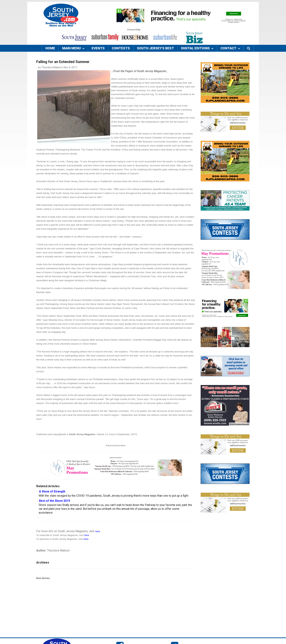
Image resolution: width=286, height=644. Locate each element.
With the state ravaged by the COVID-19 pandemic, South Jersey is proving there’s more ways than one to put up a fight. (114, 496)
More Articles (43, 578)
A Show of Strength (52, 492)
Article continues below (116, 446)
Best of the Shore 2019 (55, 501)
